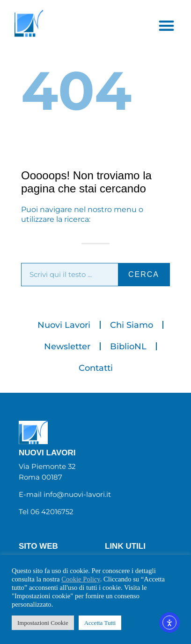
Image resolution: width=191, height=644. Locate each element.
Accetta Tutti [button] (100, 623)
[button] (166, 25)
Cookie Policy (81, 579)
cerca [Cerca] (144, 274)
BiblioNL (128, 347)
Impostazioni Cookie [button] (43, 623)
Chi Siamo (132, 325)
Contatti (96, 368)
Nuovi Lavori (64, 325)
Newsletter (67, 347)
